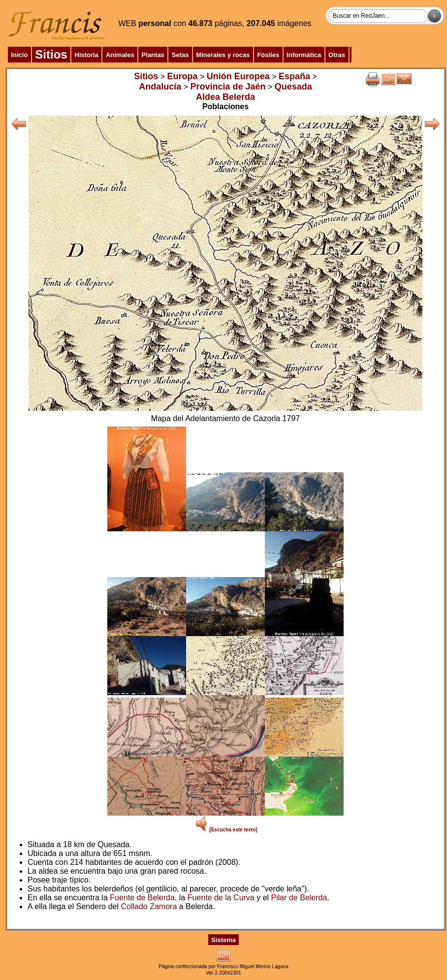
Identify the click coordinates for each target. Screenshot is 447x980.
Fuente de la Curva (221, 898)
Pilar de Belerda (299, 898)
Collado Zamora (149, 906)
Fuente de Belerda (142, 898)
